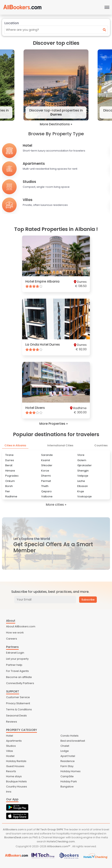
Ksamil (46, 460)
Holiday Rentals (16, 761)
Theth (45, 486)
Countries (101, 445)
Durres (10, 460)
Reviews (12, 722)
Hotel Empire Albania (42, 281)
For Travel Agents (17, 671)
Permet (46, 481)
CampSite (67, 776)
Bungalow (67, 787)
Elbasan (83, 486)
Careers (12, 639)
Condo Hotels (69, 736)
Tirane (9, 455)
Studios (11, 746)
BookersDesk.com (16, 837)
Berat (9, 465)
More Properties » (54, 424)
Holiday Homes (71, 771)
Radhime (11, 496)
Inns (9, 792)
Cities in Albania (15, 445)
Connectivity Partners (20, 683)
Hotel (10, 736)
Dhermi (46, 476)
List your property (17, 659)
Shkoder (47, 465)
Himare (10, 471)
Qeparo (46, 491)
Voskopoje (85, 496)
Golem (82, 460)
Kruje (81, 491)
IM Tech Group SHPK (50, 829)
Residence (68, 761)
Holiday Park (69, 781)
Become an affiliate (19, 677)
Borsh (9, 486)
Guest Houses (15, 766)
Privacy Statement (18, 703)
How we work (15, 633)
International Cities (60, 445)
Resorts (11, 771)
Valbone (47, 496)
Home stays (14, 776)
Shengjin (83, 471)
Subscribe (88, 600)
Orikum (10, 481)
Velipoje (83, 476)
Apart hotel (68, 756)
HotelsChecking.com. (61, 841)
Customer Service (18, 697)
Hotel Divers (35, 408)
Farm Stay (67, 766)
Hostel (10, 756)
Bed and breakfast (73, 741)
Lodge (65, 751)
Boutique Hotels (16, 781)
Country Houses (17, 787)
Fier (8, 491)
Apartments (14, 741)
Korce (45, 471)
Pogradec (12, 476)
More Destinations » (56, 124)
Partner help (14, 665)
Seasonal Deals (16, 716)
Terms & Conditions (19, 709)
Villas (10, 751)
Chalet (65, 746)
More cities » (56, 505)
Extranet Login (15, 653)
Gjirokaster (85, 465)
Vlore (81, 455)
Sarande (47, 455)
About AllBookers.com (21, 626)
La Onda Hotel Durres (43, 344)
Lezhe (81, 481)
